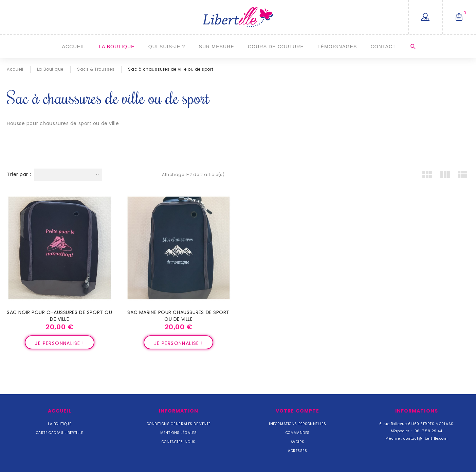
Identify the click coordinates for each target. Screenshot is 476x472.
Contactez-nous (179, 442)
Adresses (297, 451)
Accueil (74, 47)
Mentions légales (178, 433)
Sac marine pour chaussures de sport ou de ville (178, 316)
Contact (383, 47)
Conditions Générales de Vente (179, 424)
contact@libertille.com (425, 439)
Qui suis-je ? (167, 47)
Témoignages (337, 47)
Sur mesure (216, 47)
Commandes (298, 433)
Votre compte (297, 411)
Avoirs (298, 442)
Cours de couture (276, 47)
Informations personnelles (297, 424)
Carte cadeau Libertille (60, 433)
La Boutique (117, 47)
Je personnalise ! (59, 343)
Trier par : (19, 174)
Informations (417, 411)
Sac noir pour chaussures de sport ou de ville (59, 316)
